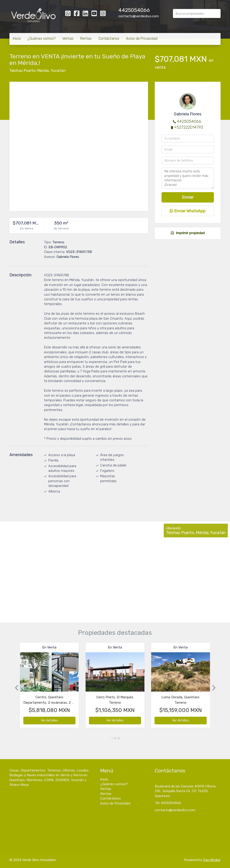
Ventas (68, 38)
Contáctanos (109, 38)
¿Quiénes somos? (42, 38)
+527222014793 (189, 127)
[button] (15, 687)
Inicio (17, 38)
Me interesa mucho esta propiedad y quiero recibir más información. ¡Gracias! (188, 178)
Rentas (86, 38)
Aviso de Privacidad (142, 38)
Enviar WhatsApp (188, 211)
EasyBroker (212, 860)
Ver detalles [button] (49, 720)
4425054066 (134, 10)
